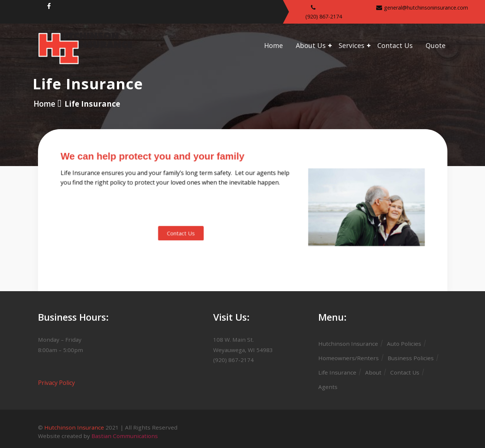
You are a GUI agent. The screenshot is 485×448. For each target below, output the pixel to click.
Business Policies (411, 358)
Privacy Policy (56, 383)
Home (273, 45)
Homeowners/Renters (349, 358)
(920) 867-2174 (324, 16)
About (373, 372)
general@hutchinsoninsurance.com (426, 8)
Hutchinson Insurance (348, 344)
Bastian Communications (125, 436)
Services (351, 45)
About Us (311, 45)
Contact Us (395, 45)
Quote (436, 45)
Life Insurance (337, 372)
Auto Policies (404, 344)
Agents (328, 387)
